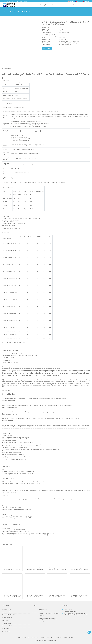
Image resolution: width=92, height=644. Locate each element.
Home (29, 5)
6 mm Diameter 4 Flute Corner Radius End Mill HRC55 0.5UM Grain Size (12, 569)
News (74, 5)
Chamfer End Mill (7, 626)
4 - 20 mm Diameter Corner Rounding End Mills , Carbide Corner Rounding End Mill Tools (35, 596)
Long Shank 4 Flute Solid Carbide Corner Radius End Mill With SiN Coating (12, 596)
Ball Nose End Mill (7, 612)
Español (87, 1)
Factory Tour (44, 5)
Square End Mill (6, 609)
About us (62, 5)
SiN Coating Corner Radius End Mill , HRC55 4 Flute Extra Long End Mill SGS (57, 569)
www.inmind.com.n (40, 533)
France (79, 1)
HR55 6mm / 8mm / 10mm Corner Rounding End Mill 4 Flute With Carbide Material (35, 569)
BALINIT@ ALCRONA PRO (37, 191)
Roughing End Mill (7, 623)
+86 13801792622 (23, 1)
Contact (69, 5)
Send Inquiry (47, 48)
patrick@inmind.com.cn (10, 1)
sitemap (72, 637)
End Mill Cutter (6, 632)
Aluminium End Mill (7, 618)
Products (35, 5)
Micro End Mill (6, 620)
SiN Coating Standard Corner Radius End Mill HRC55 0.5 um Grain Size (57, 596)
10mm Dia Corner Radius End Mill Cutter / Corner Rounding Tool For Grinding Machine (80, 596)
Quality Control (54, 5)
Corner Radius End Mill (24, 12)
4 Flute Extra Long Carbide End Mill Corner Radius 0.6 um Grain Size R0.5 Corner (80, 569)
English (72, 1)
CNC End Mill (6, 629)
